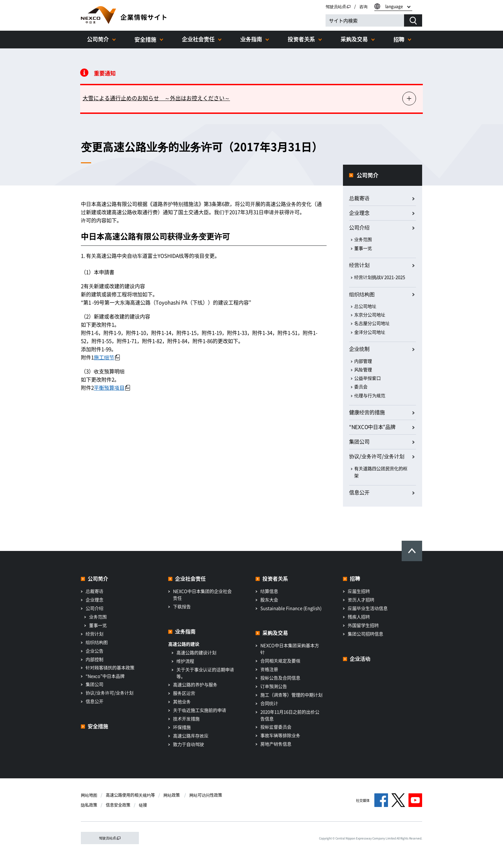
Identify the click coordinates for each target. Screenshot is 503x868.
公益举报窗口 (368, 378)
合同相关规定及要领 (280, 661)
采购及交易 (354, 39)
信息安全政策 (118, 805)
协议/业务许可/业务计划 (110, 693)
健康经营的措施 (367, 412)
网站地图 (89, 795)
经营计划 (359, 265)
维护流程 (185, 661)
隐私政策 (89, 805)
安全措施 (145, 39)
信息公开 (359, 492)
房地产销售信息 (276, 744)
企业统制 (359, 349)
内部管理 (363, 361)
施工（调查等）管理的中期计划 (291, 695)
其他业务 (182, 701)
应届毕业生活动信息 (368, 608)
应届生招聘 (359, 591)
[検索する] (413, 20)
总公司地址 (365, 306)
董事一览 (363, 248)
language (394, 6)
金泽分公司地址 (370, 332)
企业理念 (359, 213)
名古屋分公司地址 (372, 323)
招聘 (399, 39)
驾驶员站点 (338, 6)
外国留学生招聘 (363, 625)
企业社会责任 (198, 39)
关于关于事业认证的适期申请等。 (205, 673)
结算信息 (269, 591)
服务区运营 (184, 693)
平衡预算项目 (112, 388)
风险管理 (363, 369)
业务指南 (251, 39)
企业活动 (360, 659)
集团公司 (359, 442)
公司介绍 (359, 227)
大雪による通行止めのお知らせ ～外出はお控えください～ (156, 98)
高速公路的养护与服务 (195, 684)
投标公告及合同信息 (280, 678)
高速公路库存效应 (191, 736)
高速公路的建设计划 (196, 652)
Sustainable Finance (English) (291, 608)
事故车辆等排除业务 (280, 735)
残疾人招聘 (359, 617)
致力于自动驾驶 (189, 744)
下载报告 (182, 606)
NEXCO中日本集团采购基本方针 (290, 649)
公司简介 (98, 39)
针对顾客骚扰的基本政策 (110, 667)
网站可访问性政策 (206, 795)
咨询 (363, 6)
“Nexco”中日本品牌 (105, 676)
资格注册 (269, 669)
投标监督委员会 (276, 727)
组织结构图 (362, 294)
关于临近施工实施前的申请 (200, 710)
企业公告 (95, 651)
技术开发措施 (186, 719)
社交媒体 (363, 800)
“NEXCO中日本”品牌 (372, 427)
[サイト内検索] (365, 20)
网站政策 (172, 795)
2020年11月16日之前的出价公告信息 (290, 715)
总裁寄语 (359, 198)
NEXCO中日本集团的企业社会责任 (202, 594)
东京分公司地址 (370, 315)
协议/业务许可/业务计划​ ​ (377, 456)
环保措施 (182, 727)
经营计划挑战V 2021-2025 (380, 277)
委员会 (361, 386)
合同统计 (269, 703)
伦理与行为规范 (370, 395)
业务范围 (363, 239)
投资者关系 (301, 39)
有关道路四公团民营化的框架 (381, 472)
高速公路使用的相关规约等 (130, 795)
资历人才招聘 (361, 600)
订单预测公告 (274, 686)
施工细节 (107, 357)
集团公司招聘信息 (365, 634)
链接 (143, 805)
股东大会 (269, 600)
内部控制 (95, 659)
